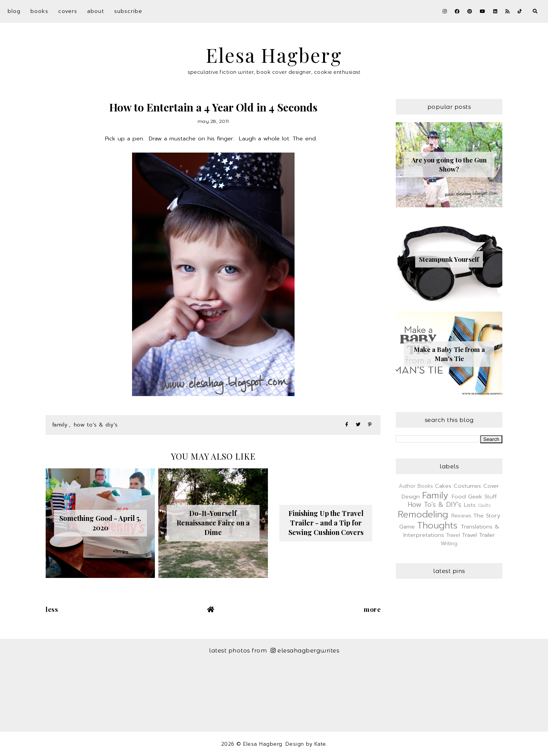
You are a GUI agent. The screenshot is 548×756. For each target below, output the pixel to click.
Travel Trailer (479, 535)
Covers (68, 11)
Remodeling (423, 514)
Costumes (467, 486)
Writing (449, 544)
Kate (320, 744)
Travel (453, 535)
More (372, 609)
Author (407, 486)
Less (52, 609)
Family (60, 425)
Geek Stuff (482, 497)
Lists (470, 505)
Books (39, 11)
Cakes (443, 486)
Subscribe (128, 11)
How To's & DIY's (96, 425)
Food (459, 497)
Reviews (461, 516)
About (96, 11)
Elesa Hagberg (274, 55)
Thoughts (437, 525)
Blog (14, 11)
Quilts (484, 505)
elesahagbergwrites (305, 650)
